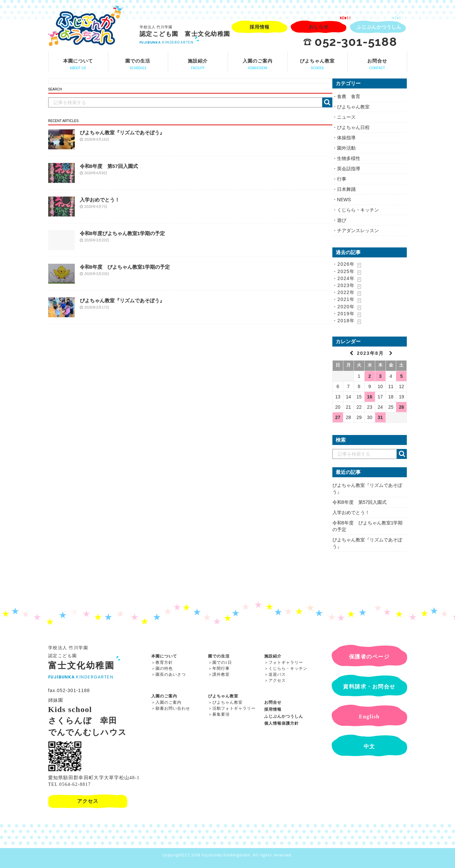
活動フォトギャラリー (234, 708)
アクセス (277, 680)
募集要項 (221, 714)
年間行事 (221, 668)
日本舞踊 (346, 189)
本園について (164, 656)
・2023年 (344, 285)
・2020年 (344, 307)
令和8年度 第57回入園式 (109, 166)
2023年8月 (371, 353)
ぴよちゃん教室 (353, 107)
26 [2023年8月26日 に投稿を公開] (401, 407)
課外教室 (221, 674)
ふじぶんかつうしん (284, 716)
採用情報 (273, 709)
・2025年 (344, 271)
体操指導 (346, 138)
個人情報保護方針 (282, 723)
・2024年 (344, 278)
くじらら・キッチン (358, 210)
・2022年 (344, 292)
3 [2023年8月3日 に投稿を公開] (380, 376)
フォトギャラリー (286, 662)
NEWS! (345, 18)
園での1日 (222, 662)
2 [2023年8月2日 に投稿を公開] (370, 376)
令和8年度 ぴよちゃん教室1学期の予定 (125, 267)
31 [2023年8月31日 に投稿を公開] (380, 417)
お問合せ (273, 702)
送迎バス (277, 674)
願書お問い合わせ (173, 708)
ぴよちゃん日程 (353, 127)
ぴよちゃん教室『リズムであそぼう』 (122, 133)
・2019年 (344, 314)
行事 (342, 179)
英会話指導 (349, 169)
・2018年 (344, 321)
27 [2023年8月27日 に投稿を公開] (338, 417)
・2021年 (344, 299)
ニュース (346, 117)
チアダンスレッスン (358, 230)
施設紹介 (273, 656)
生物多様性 (349, 158)
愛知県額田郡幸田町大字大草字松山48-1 (94, 778)
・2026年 (344, 264)
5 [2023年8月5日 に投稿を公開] (401, 376)
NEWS (344, 200)
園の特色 (164, 668)
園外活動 (346, 148)
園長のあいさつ (171, 674)
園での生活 (219, 656)
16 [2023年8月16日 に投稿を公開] (370, 397)
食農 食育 (349, 96)
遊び (342, 220)
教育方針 (164, 662)
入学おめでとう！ (100, 200)
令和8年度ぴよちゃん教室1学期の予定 (122, 233)
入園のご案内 (164, 696)
